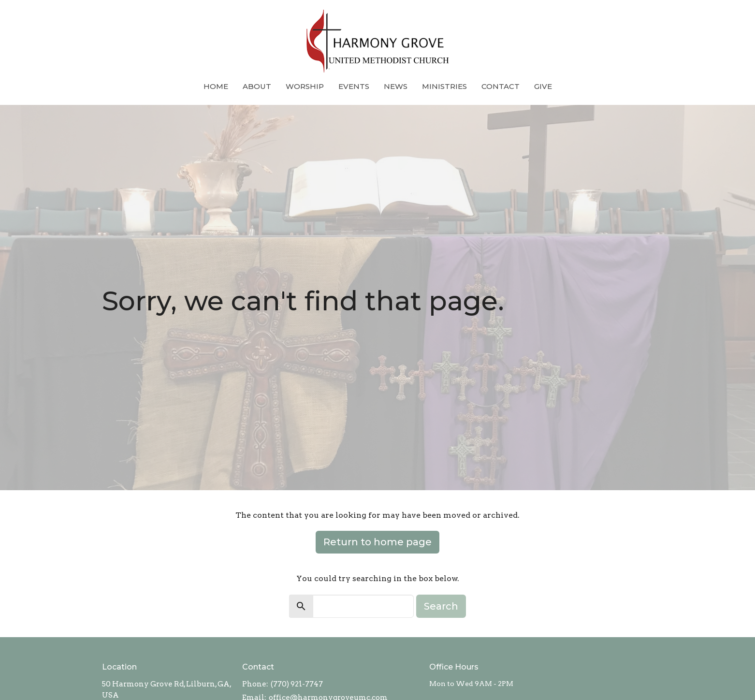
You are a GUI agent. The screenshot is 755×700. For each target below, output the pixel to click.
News (396, 86)
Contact (501, 86)
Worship (305, 86)
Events (354, 86)
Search (441, 606)
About (257, 86)
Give (543, 86)
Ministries (444, 86)
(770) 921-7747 (297, 684)
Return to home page (377, 542)
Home (216, 86)
